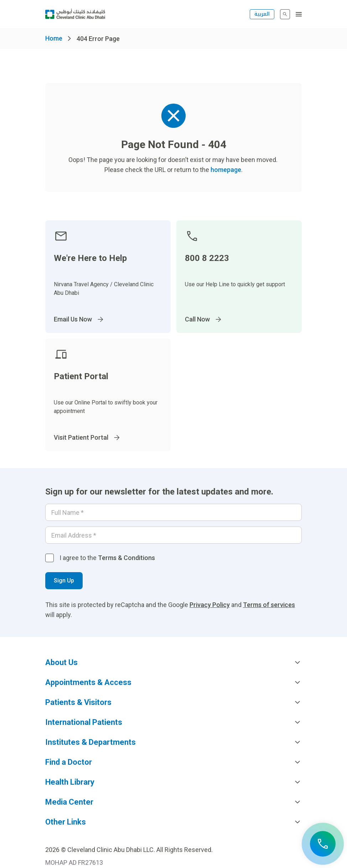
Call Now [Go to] (204, 319)
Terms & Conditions (126, 558)
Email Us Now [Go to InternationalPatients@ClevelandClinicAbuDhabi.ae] (79, 319)
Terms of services (269, 605)
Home (54, 38)
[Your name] (173, 512)
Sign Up (64, 581)
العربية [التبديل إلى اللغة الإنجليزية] (262, 14)
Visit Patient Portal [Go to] (87, 438)
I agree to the (107, 558)
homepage (226, 170)
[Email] (173, 535)
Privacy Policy (210, 605)
